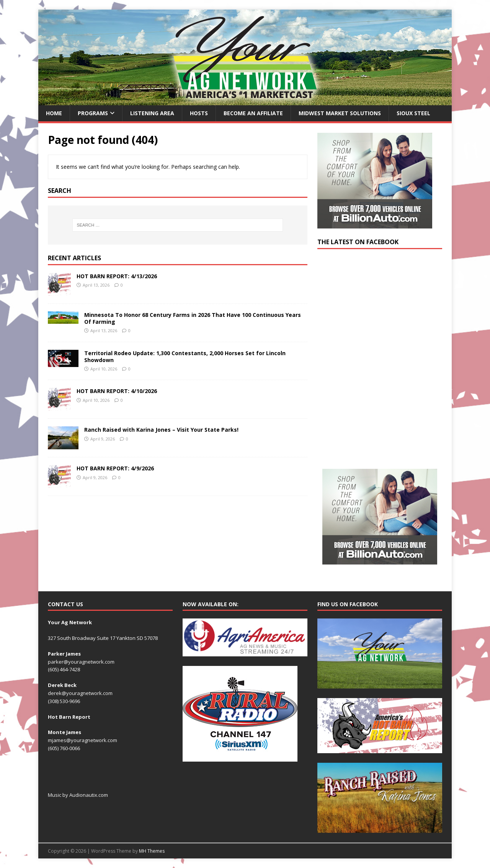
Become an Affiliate (253, 113)
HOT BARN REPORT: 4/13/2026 (117, 276)
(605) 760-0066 (64, 748)
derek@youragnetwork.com (80, 693)
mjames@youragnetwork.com (82, 740)
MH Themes (152, 851)
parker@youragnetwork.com (81, 662)
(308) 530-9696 (64, 701)
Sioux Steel (413, 113)
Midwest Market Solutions (340, 113)
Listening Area (152, 113)
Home (54, 113)
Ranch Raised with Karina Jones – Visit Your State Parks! (161, 430)
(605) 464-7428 (64, 669)
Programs (93, 113)
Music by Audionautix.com (78, 795)
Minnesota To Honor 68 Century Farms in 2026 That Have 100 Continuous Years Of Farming (193, 318)
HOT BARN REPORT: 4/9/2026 (115, 468)
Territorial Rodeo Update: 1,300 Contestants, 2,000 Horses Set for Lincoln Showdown (185, 356)
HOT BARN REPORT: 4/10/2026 (117, 391)
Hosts (199, 113)
